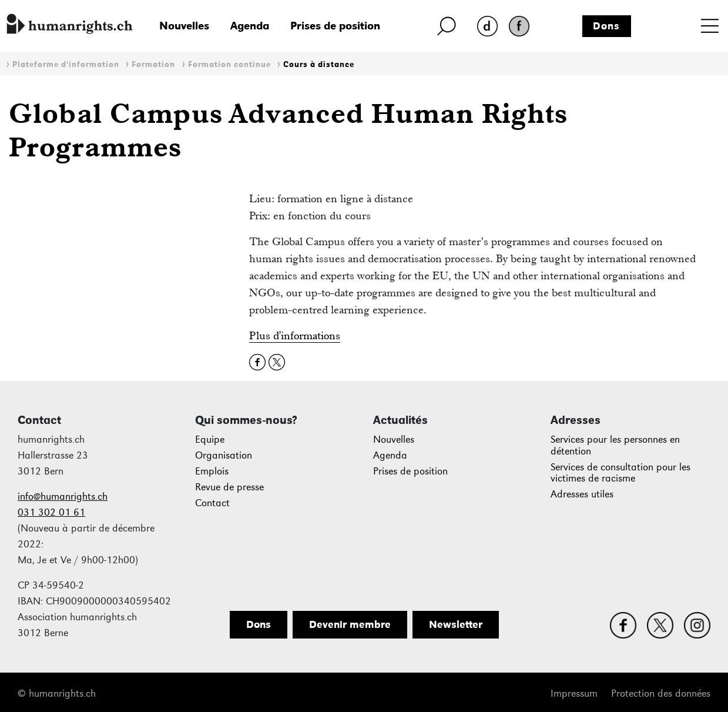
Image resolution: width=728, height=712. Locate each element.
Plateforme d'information (66, 64)
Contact (212, 503)
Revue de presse (229, 487)
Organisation (224, 455)
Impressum (574, 693)
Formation (153, 64)
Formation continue (229, 64)
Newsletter (456, 624)
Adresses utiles (582, 494)
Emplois (212, 471)
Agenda (250, 26)
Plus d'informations (295, 335)
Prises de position (335, 26)
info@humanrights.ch (63, 497)
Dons (606, 26)
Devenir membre (350, 624)
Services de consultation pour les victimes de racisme (620, 473)
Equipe (210, 439)
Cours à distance (319, 64)
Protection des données (661, 693)
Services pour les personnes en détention (615, 445)
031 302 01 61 (51, 512)
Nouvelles (184, 26)
